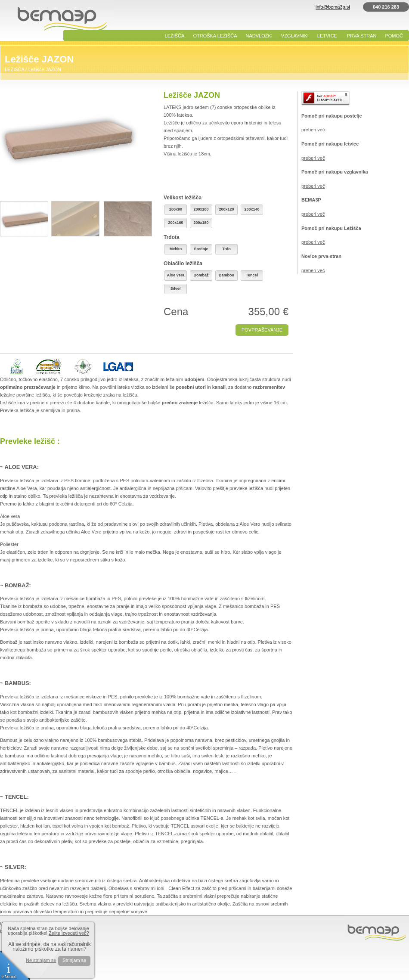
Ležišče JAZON (44, 69)
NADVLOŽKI (259, 36)
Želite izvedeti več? (69, 933)
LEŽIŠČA (175, 36)
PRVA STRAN (362, 36)
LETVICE (327, 36)
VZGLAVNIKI (295, 36)
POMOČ (394, 36)
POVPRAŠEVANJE (262, 330)
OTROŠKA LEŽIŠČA (215, 36)
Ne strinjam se (41, 960)
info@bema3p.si (333, 7)
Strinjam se (74, 960)
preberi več (313, 130)
